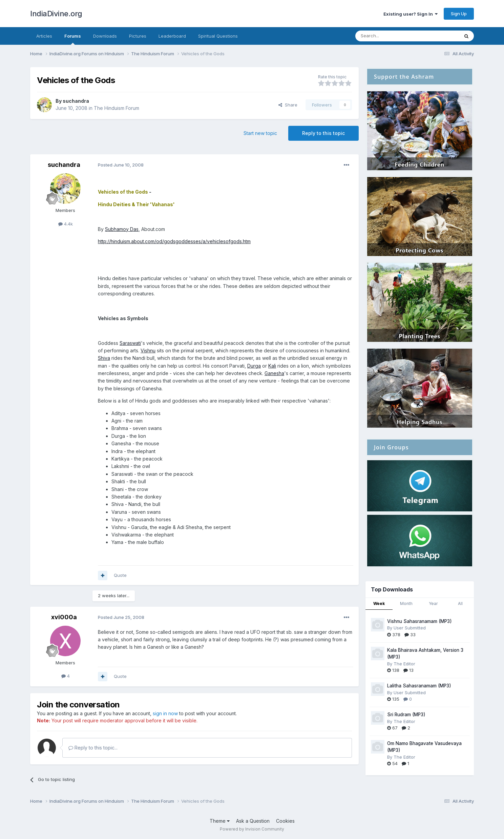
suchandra (76, 101)
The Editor (404, 664)
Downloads (105, 36)
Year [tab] (433, 603)
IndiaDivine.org (56, 14)
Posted (121, 165)
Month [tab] (406, 603)
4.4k (66, 224)
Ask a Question (253, 821)
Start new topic (260, 133)
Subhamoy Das (122, 229)
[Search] (390, 36)
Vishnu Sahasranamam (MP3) (419, 621)
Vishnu (148, 350)
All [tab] (460, 603)
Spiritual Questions (218, 36)
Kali (272, 366)
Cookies (285, 821)
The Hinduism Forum (117, 108)
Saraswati (130, 343)
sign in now (165, 713)
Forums (73, 39)
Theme (220, 821)
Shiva (104, 358)
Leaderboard (172, 36)
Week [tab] (379, 603)
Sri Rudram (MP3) (406, 715)
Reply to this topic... (93, 748)
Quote (120, 575)
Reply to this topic (323, 133)
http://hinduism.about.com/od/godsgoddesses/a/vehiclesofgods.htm (174, 241)
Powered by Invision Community (252, 829)
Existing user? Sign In (411, 14)
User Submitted (410, 628)
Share (288, 105)
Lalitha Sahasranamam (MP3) (419, 686)
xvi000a (64, 617)
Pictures (138, 36)
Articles (44, 36)
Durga (254, 366)
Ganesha (274, 373)
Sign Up (459, 14)
